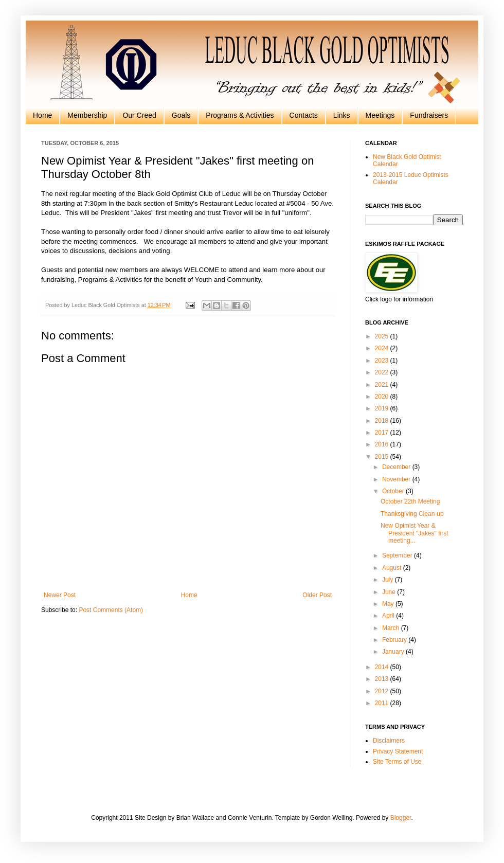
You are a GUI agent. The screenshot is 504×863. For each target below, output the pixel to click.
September (398, 555)
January (394, 652)
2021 (383, 385)
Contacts (304, 115)
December (397, 467)
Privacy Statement (398, 751)
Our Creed (139, 115)
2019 (383, 408)
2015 (383, 457)
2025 (383, 336)
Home (42, 115)
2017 (383, 433)
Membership (87, 115)
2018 (383, 421)
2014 (383, 667)
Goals (181, 115)
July (389, 580)
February (395, 640)
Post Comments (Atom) (111, 610)
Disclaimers (389, 741)
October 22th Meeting (410, 501)
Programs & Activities (240, 115)
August (393, 568)
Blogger (401, 818)
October (394, 491)
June (390, 592)
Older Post (317, 595)
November (397, 479)
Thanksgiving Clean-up (412, 514)
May (389, 604)
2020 (383, 397)
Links (342, 115)
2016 (383, 444)
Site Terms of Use (397, 762)
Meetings (380, 115)
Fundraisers (429, 115)
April (389, 616)
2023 (383, 361)
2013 (383, 679)
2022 (383, 372)
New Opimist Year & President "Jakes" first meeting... (415, 533)
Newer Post (60, 595)
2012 (383, 691)
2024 (383, 348)
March (392, 628)
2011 (383, 703)
